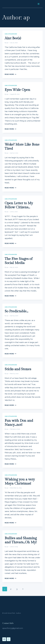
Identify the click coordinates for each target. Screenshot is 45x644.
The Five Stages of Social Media (19, 261)
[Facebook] (4, 639)
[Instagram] (9, 639)
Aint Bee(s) (13, 38)
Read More (10, 74)
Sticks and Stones (18, 369)
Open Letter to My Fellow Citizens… (19, 205)
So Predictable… (16, 311)
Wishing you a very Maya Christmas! (20, 481)
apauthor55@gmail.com (13, 628)
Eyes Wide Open (17, 90)
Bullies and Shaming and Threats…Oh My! (21, 540)
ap (7, 43)
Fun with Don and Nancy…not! (19, 423)
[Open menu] (38, 4)
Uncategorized (11, 34)
